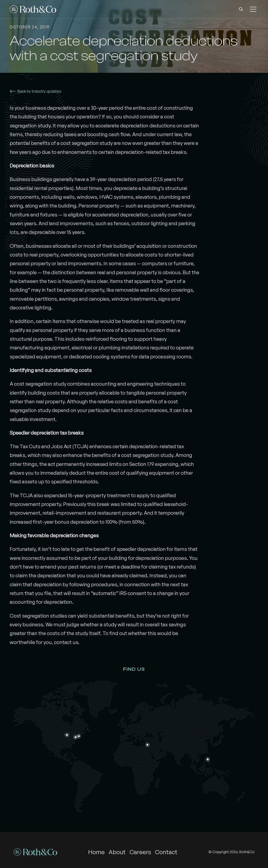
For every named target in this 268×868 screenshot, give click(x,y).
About (117, 852)
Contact (166, 852)
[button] (241, 9)
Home (96, 852)
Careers (140, 852)
